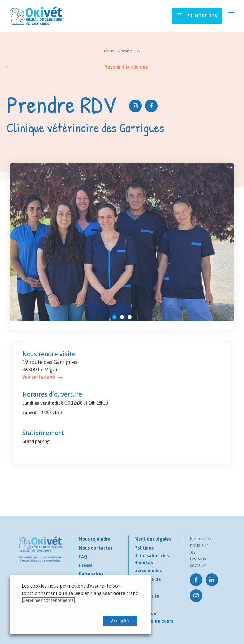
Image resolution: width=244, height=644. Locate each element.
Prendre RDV (201, 16)
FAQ (83, 557)
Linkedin (212, 580)
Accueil (110, 51)
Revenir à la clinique (126, 67)
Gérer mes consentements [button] (48, 600)
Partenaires (91, 574)
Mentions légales (153, 539)
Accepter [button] (120, 621)
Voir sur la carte (39, 377)
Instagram (135, 106)
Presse (86, 565)
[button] (114, 317)
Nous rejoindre (95, 539)
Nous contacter (95, 548)
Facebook (151, 106)
